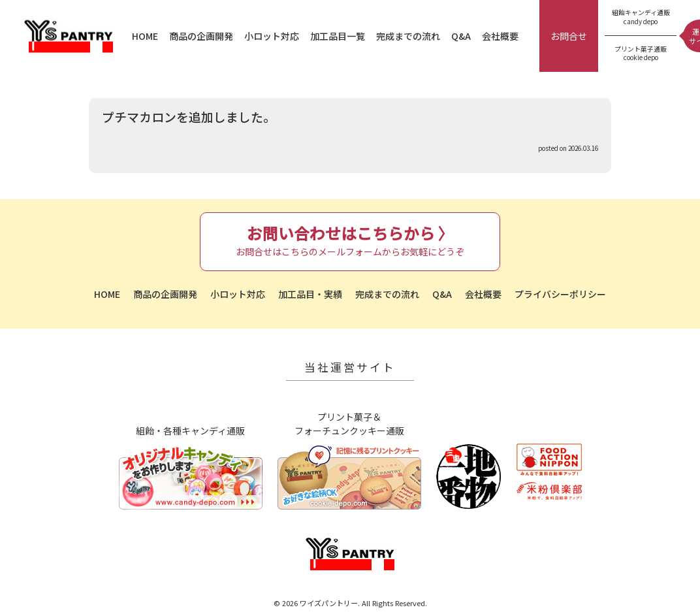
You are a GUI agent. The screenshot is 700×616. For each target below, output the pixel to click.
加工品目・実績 (310, 294)
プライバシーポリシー (560, 294)
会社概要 (500, 36)
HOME (145, 36)
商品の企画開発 (201, 36)
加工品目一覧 (338, 36)
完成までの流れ (408, 36)
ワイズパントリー (69, 36)
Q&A (461, 36)
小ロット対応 (272, 36)
